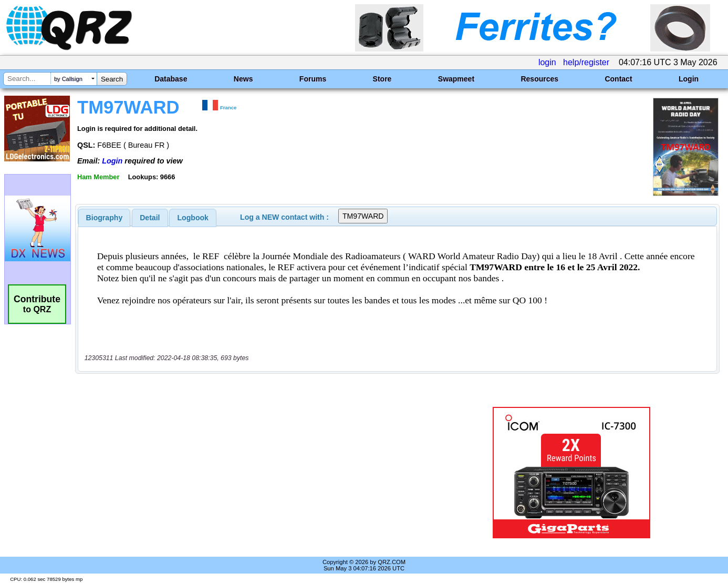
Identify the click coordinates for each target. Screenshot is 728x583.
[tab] (105, 218)
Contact (618, 79)
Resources (539, 79)
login (547, 62)
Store (382, 79)
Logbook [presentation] (193, 218)
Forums (313, 79)
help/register (586, 62)
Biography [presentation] (105, 218)
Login (689, 79)
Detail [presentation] (150, 218)
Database (171, 79)
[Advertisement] (258, 473)
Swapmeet (456, 79)
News (243, 79)
